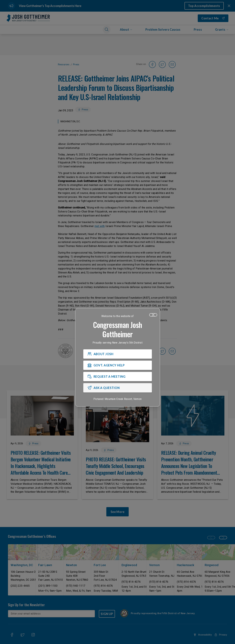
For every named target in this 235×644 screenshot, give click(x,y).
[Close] (153, 315)
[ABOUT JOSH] (118, 354)
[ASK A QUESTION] (118, 388)
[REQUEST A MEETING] (118, 377)
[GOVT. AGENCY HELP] (118, 365)
